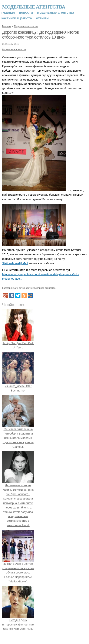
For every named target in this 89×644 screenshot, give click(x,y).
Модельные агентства (34, 7)
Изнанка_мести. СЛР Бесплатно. (18, 386)
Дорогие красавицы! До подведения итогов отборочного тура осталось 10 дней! (40, 35)
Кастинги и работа (17, 18)
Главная (8, 12)
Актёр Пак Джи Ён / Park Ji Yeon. (18, 343)
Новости (26, 12)
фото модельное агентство (41, 288)
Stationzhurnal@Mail (15, 263)
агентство (20, 288)
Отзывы (43, 18)
